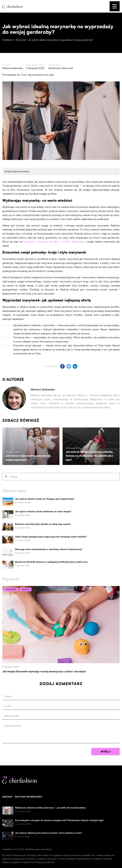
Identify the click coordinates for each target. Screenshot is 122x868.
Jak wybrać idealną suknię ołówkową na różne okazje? (43, 511)
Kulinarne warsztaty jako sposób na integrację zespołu (43, 524)
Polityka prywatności (28, 797)
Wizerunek (67, 68)
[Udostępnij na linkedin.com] (75, 366)
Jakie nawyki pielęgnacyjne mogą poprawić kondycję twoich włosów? (51, 537)
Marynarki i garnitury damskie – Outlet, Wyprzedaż (54, 242)
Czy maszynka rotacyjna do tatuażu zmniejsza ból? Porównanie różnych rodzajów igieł (59, 820)
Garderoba (54, 68)
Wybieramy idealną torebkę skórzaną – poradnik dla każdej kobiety (50, 808)
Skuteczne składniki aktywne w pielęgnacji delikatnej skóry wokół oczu (51, 562)
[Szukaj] (6, 477)
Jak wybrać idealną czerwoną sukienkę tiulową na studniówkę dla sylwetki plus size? (89, 456)
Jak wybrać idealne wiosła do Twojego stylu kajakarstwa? (45, 499)
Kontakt (7, 797)
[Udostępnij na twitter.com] (69, 366)
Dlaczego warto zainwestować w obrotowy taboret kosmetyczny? (49, 549)
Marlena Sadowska (13, 68)
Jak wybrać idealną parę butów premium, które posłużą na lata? (48, 833)
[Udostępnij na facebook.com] (62, 366)
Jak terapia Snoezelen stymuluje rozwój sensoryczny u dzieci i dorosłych (44, 671)
